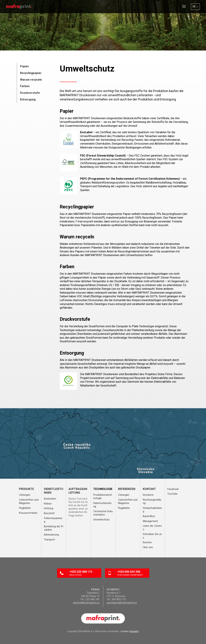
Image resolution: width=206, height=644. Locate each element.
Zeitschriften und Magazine (29, 501)
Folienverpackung (53, 520)
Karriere (147, 542)
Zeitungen (25, 495)
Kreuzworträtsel (28, 513)
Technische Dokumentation (103, 513)
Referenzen (127, 489)
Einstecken (50, 499)
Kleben (48, 504)
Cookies (125, 631)
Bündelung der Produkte (54, 528)
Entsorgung (28, 99)
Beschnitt (49, 513)
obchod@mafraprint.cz (86, 603)
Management (150, 521)
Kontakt (149, 489)
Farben (25, 86)
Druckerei (148, 495)
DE (194, 7)
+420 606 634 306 (132, 573)
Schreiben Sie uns (152, 536)
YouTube (172, 494)
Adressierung (51, 535)
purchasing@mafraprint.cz (122, 603)
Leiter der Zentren (152, 528)
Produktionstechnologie (103, 497)
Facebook (173, 489)
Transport (49, 540)
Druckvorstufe (30, 93)
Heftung (49, 508)
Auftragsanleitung (78, 491)
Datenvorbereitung (102, 505)
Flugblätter (25, 508)
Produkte (26, 489)
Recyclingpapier (31, 73)
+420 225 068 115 (84, 573)
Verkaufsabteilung (152, 510)
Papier (24, 66)
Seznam (134, 631)
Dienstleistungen (54, 491)
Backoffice (149, 516)
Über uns (148, 547)
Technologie (103, 489)
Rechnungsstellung (152, 501)
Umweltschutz (101, 520)
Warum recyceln (31, 80)
